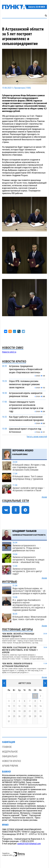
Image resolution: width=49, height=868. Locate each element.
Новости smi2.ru (9, 352)
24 (9, 716)
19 (19, 711)
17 (9, 711)
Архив (44, 497)
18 (14, 711)
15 (35, 706)
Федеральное (10, 752)
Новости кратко (11, 761)
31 (9, 721)
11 (14, 706)
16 (41, 706)
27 (25, 716)
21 (30, 711)
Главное (7, 747)
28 (30, 716)
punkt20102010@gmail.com (29, 844)
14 (30, 706)
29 (35, 716)
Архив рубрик (10, 766)
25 (14, 716)
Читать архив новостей (37, 437)
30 (41, 716)
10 (9, 706)
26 (19, 716)
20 (25, 711)
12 (19, 706)
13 (25, 706)
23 (41, 711)
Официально (10, 756)
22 (35, 711)
